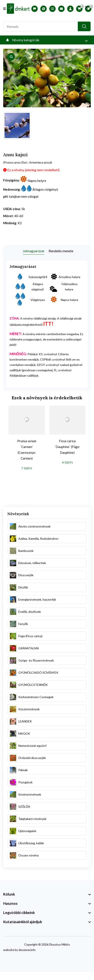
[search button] (84, 26)
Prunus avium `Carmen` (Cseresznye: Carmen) (27, 450)
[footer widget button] (47, 894)
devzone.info (27, 950)
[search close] (87, 7)
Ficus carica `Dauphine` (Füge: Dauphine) (67, 447)
